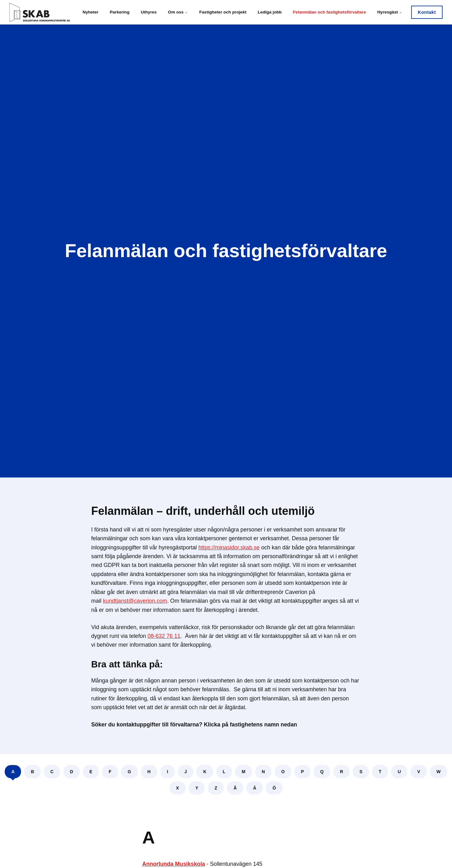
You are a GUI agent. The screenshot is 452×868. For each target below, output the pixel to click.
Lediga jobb (270, 12)
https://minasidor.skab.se (229, 547)
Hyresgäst (390, 12)
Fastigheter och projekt (223, 12)
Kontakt (427, 12)
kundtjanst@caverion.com (135, 601)
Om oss (178, 12)
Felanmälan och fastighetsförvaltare (329, 12)
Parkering (120, 12)
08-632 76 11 (164, 636)
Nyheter (91, 12)
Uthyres (149, 12)
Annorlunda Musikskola (174, 864)
